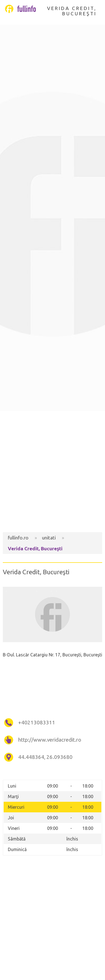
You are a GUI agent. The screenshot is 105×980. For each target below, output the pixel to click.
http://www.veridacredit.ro (50, 740)
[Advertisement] (53, 472)
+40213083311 (37, 723)
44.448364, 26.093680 (45, 757)
